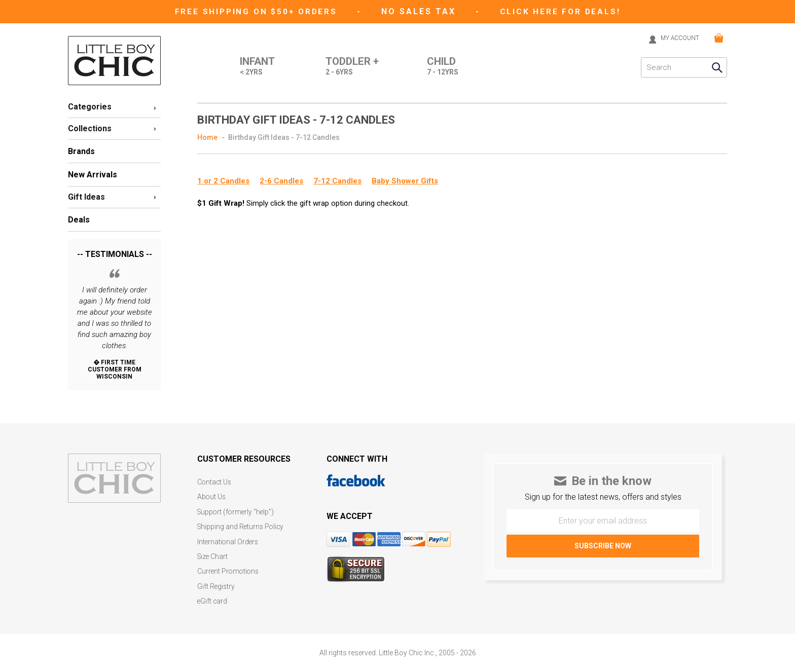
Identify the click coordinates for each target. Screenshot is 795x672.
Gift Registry (216, 581)
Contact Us (215, 481)
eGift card (213, 595)
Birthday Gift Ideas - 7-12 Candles (284, 137)
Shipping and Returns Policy (242, 524)
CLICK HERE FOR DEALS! (563, 11)
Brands (81, 151)
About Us (212, 495)
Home (207, 137)
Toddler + (350, 66)
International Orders (229, 538)
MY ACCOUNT (676, 38)
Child (442, 66)
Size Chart (213, 552)
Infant (251, 66)
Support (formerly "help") (237, 510)
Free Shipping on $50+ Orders (256, 11)
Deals (79, 219)
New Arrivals (93, 174)
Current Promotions (229, 566)
